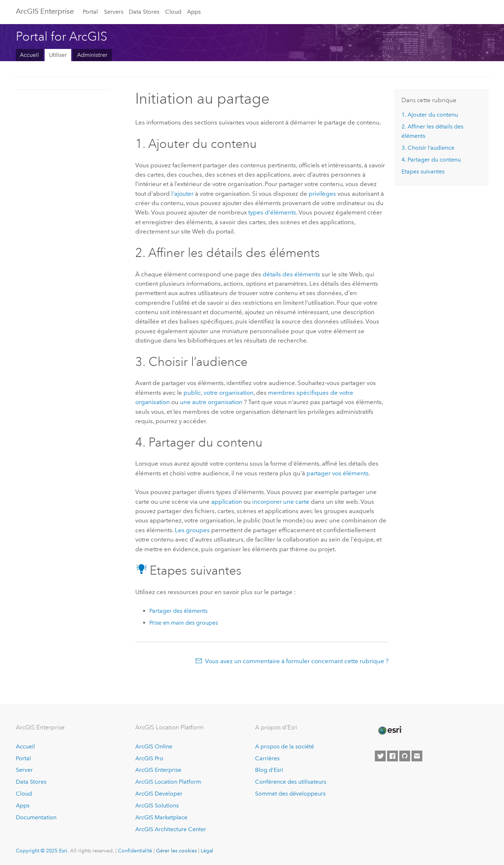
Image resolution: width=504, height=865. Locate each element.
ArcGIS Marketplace (161, 817)
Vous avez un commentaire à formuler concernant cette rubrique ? (297, 661)
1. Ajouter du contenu (430, 115)
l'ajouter (182, 194)
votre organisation (229, 393)
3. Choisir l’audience (428, 148)
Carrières (267, 758)
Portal (90, 12)
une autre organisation (211, 402)
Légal (207, 851)
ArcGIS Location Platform (168, 782)
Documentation (36, 817)
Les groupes (192, 530)
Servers (114, 12)
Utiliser (58, 55)
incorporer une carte (281, 502)
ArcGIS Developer (159, 794)
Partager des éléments (178, 611)
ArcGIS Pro (149, 758)
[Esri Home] (390, 730)
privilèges (322, 194)
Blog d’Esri (269, 770)
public (192, 393)
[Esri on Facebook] (392, 756)
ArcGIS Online (154, 746)
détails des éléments (291, 274)
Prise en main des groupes (184, 623)
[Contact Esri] (417, 756)
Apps (194, 12)
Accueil (29, 55)
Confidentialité (135, 851)
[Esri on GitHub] (405, 756)
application (227, 502)
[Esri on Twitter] (380, 756)
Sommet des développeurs (290, 794)
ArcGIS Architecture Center (171, 829)
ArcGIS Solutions (157, 805)
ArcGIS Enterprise (45, 11)
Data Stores (144, 12)
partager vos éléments (338, 473)
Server (24, 770)
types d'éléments (272, 212)
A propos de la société (285, 746)
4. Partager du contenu (431, 160)
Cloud (173, 12)
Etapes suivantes (423, 171)
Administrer (92, 55)
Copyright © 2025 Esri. (42, 851)
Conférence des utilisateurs (291, 782)
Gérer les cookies (176, 851)
